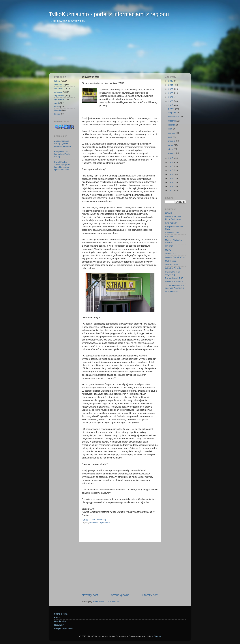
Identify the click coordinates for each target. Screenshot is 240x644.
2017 (171, 162)
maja (170, 137)
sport (56, 103)
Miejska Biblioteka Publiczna (173, 241)
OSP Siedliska (172, 265)
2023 (171, 89)
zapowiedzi (59, 96)
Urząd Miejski (171, 292)
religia (57, 107)
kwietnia (172, 141)
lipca (170, 129)
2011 (171, 186)
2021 (171, 97)
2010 (171, 190)
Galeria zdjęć (60, 621)
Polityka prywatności (64, 629)
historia (58, 110)
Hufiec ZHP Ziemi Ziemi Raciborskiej (174, 218)
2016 (171, 166)
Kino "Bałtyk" (171, 223)
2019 (171, 105)
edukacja (94, 523)
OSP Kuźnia (171, 261)
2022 (171, 93)
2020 (171, 101)
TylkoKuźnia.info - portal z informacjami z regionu (109, 14)
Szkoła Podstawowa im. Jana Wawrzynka (175, 287)
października (174, 117)
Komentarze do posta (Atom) (106, 601)
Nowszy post (90, 595)
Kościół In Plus (172, 233)
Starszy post (150, 595)
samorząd (59, 88)
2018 (171, 158)
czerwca (172, 133)
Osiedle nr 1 (171, 254)
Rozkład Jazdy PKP (174, 278)
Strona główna (120, 595)
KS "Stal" (169, 236)
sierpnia (172, 125)
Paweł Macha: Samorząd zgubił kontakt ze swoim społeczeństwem (62, 166)
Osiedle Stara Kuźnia (175, 257)
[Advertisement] (120, 50)
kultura (57, 81)
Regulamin (59, 625)
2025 (171, 81)
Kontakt (58, 618)
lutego (171, 149)
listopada (172, 113)
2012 (171, 182)
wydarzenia (105, 523)
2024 (171, 85)
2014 (171, 174)
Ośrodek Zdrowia (173, 268)
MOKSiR (169, 246)
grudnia (171, 109)
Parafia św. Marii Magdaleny (173, 273)
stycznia (172, 153)
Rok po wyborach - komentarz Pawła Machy (63, 154)
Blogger (157, 636)
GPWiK (169, 213)
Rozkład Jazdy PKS (174, 282)
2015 (171, 170)
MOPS (168, 250)
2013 (171, 178)
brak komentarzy (99, 519)
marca (171, 145)
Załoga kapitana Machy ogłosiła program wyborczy (63, 143)
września (172, 121)
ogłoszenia (59, 99)
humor (57, 114)
